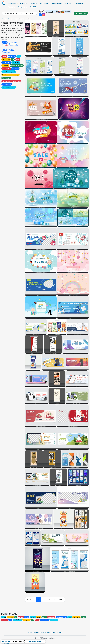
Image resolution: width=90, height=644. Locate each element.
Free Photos (23, 3)
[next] (61, 600)
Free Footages (44, 3)
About (54, 632)
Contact (60, 632)
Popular (12, 49)
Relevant (5, 49)
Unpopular (6, 53)
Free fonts (33, 3)
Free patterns (22, 7)
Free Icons (69, 3)
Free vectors (12, 3)
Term (42, 632)
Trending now (13, 42)
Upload (41, 12)
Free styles (11, 7)
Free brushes (79, 3)
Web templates (57, 3)
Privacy (48, 632)
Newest (5, 46)
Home (4, 19)
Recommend (13, 46)
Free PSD (33, 7)
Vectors (10, 19)
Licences (36, 632)
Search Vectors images (11, 13)
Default (5, 42)
